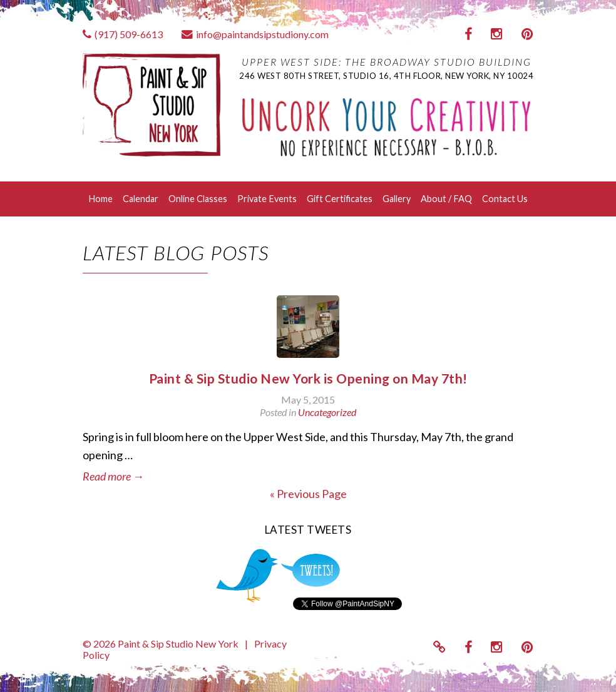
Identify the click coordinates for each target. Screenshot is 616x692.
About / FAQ (446, 199)
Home (100, 199)
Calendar (141, 199)
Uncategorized (327, 412)
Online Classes (198, 199)
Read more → (113, 476)
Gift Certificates (340, 199)
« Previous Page (308, 494)
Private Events (267, 199)
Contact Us (505, 199)
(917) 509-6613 (123, 34)
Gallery (397, 199)
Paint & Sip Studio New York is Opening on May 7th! (308, 378)
